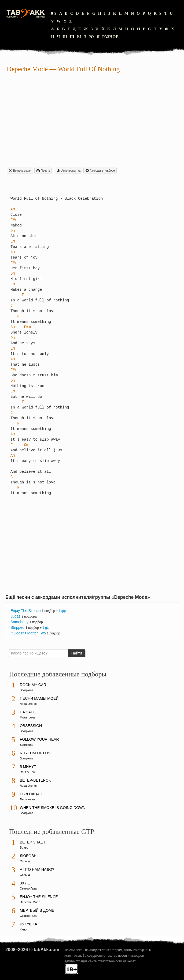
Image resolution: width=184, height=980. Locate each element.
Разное (110, 37)
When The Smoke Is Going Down (53, 808)
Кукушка (29, 924)
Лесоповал (27, 799)
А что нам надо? (37, 869)
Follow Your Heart (41, 739)
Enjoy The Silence (26, 611)
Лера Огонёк (29, 704)
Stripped (17, 627)
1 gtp (62, 611)
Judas (15, 616)
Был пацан (31, 794)
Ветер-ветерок (35, 780)
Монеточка (27, 717)
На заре (28, 712)
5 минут (28, 767)
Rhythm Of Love (36, 753)
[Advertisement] (92, 121)
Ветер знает (33, 842)
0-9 (54, 13)
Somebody (19, 622)
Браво (24, 847)
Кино (23, 929)
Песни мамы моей (39, 698)
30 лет (26, 883)
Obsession (31, 726)
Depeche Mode (27, 69)
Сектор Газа (28, 888)
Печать (43, 171)
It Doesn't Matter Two (28, 633)
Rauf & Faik (28, 772)
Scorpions (27, 690)
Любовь (28, 856)
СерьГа (25, 861)
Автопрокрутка (69, 171)
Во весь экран (20, 171)
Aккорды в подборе (100, 171)
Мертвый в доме (37, 910)
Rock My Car (33, 685)
